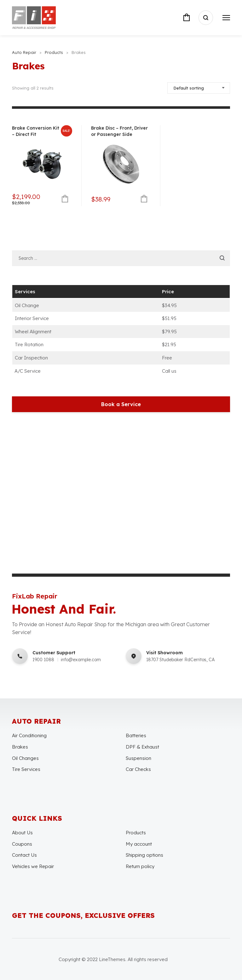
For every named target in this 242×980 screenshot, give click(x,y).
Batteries (136, 735)
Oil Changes (25, 758)
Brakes (20, 747)
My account (139, 844)
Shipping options (144, 855)
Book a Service (121, 404)
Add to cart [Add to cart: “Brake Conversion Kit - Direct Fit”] (65, 199)
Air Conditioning (29, 735)
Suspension (138, 758)
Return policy (140, 866)
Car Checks (138, 769)
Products (136, 833)
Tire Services (26, 769)
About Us (22, 833)
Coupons (22, 844)
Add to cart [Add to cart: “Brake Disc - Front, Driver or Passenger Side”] (144, 199)
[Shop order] (199, 88)
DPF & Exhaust (142, 747)
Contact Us (24, 855)
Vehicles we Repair (33, 866)
